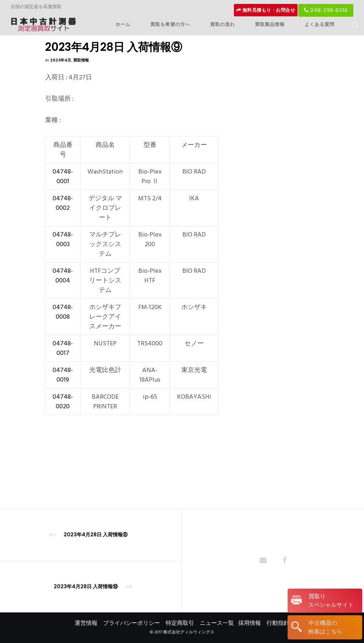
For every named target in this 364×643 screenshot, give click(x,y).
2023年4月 (61, 60)
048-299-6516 (326, 10)
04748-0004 (63, 276)
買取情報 (81, 60)
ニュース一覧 (217, 623)
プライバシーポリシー (132, 623)
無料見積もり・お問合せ (266, 10)
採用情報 (250, 623)
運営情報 (86, 623)
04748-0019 (63, 375)
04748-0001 (63, 176)
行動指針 (278, 623)
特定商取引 (180, 623)
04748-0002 (63, 203)
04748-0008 (63, 312)
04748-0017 (63, 348)
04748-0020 (63, 402)
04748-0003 (63, 239)
